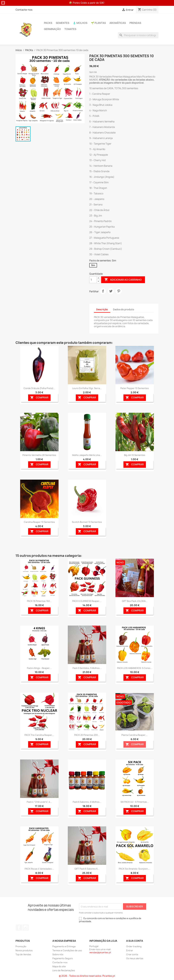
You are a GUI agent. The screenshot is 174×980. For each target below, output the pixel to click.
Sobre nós (58, 954)
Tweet (111, 291)
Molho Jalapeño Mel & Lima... (87, 455)
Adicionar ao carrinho (123, 280)
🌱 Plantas (98, 23)
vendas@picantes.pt (100, 952)
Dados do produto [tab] (124, 309)
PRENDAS (135, 23)
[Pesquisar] (138, 35)
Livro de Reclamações (64, 970)
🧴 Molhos (80, 23)
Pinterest (119, 291)
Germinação (52, 29)
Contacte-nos (24, 10)
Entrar (130, 950)
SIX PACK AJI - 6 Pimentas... (135, 802)
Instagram (26, 928)
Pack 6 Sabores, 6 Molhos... (87, 802)
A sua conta (135, 941)
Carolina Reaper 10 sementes (39, 522)
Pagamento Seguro (63, 958)
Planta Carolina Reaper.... (135, 735)
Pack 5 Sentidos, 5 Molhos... (87, 668)
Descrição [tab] (102, 309)
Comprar (39, 398)
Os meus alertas (135, 958)
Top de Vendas (23, 954)
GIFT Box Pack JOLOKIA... (135, 601)
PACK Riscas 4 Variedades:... (39, 869)
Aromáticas (118, 23)
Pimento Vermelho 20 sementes (39, 455)
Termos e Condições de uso (67, 950)
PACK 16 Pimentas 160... (39, 601)
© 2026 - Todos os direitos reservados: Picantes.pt (87, 976)
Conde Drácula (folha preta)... (39, 388)
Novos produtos (24, 950)
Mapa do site (59, 966)
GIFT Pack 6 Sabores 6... (87, 869)
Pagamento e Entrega (64, 946)
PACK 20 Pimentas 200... (87, 735)
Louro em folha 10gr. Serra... (87, 388)
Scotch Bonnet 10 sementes (87, 522)
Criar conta (132, 954)
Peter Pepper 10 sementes (135, 388)
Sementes (63, 23)
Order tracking (134, 946)
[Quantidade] (93, 280)
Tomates (70, 29)
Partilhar (103, 291)
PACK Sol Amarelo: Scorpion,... (135, 869)
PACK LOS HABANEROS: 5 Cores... (135, 668)
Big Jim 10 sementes (135, 455)
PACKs (48, 23)
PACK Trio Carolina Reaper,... (39, 735)
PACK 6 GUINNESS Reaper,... (87, 601)
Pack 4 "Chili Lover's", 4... (39, 802)
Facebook (19, 928)
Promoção (21, 946)
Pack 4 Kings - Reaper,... (39, 668)
